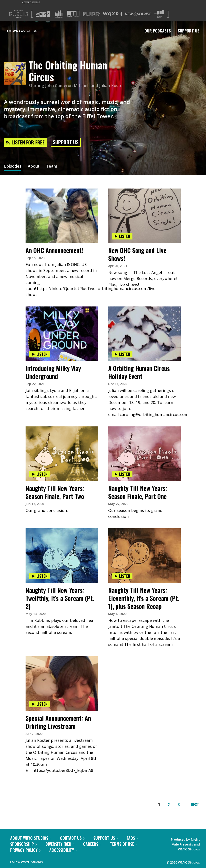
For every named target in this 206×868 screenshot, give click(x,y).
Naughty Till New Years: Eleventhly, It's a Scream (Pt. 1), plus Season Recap (144, 598)
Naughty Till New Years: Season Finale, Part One (138, 492)
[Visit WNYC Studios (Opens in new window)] (73, 14)
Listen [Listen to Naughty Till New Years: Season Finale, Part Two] (40, 474)
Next (196, 805)
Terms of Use (123, 844)
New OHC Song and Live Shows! (137, 254)
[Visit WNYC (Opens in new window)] (43, 14)
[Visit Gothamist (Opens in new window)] (59, 14)
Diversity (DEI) (60, 844)
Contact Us (72, 838)
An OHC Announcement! (54, 250)
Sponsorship (23, 844)
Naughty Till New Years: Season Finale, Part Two (55, 492)
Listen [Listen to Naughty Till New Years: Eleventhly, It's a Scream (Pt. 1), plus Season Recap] (122, 576)
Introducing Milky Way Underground (53, 372)
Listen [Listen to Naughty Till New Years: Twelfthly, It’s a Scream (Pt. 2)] (40, 576)
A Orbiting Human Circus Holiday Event (139, 372)
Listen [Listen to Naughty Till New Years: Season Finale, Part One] (122, 474)
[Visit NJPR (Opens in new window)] (91, 14)
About (34, 166)
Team (52, 166)
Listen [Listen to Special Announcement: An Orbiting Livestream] (40, 704)
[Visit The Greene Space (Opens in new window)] (159, 14)
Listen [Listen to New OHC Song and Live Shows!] (122, 236)
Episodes (13, 166)
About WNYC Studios (31, 838)
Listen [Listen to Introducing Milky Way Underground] (40, 354)
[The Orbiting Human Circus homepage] (16, 74)
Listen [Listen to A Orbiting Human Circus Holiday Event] (122, 354)
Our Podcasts (158, 31)
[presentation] (62, 202)
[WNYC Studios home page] (27, 31)
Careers (92, 844)
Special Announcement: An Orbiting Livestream (58, 722)
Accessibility (63, 850)
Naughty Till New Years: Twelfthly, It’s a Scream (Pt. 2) (60, 598)
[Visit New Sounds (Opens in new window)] (138, 14)
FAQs (132, 838)
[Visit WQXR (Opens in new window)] (112, 14)
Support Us (189, 31)
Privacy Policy (25, 850)
